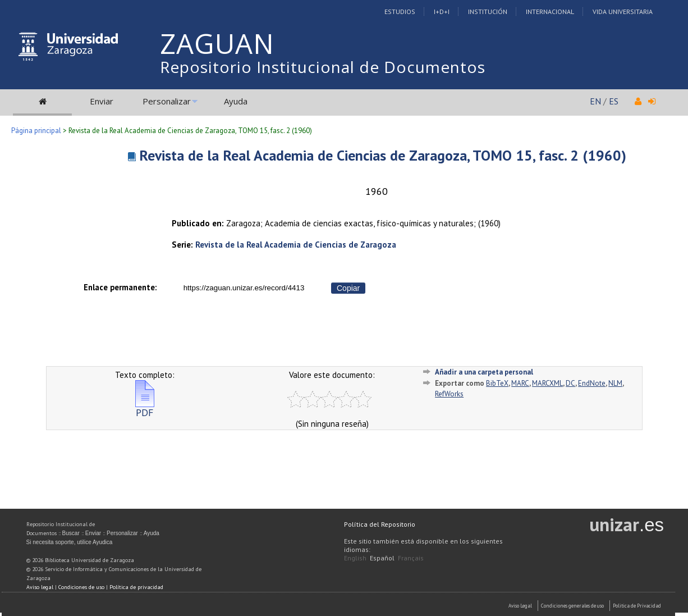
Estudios (400, 12)
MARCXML (547, 383)
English (355, 558)
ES (614, 101)
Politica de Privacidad (637, 606)
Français (411, 558)
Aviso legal (40, 587)
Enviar (102, 101)
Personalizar (167, 101)
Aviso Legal (520, 606)
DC (570, 383)
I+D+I (442, 12)
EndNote (592, 383)
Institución (488, 12)
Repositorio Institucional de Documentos (323, 67)
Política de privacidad (136, 587)
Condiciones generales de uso (572, 606)
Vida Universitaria (623, 12)
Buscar (71, 533)
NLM (615, 383)
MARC (520, 383)
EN (595, 101)
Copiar (348, 288)
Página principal (36, 131)
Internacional (550, 12)
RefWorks (449, 394)
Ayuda (236, 101)
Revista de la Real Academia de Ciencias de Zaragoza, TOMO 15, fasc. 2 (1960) (383, 155)
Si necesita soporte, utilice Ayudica (70, 542)
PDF (145, 408)
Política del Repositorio (380, 524)
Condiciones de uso (81, 587)
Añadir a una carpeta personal (484, 372)
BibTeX (497, 383)
